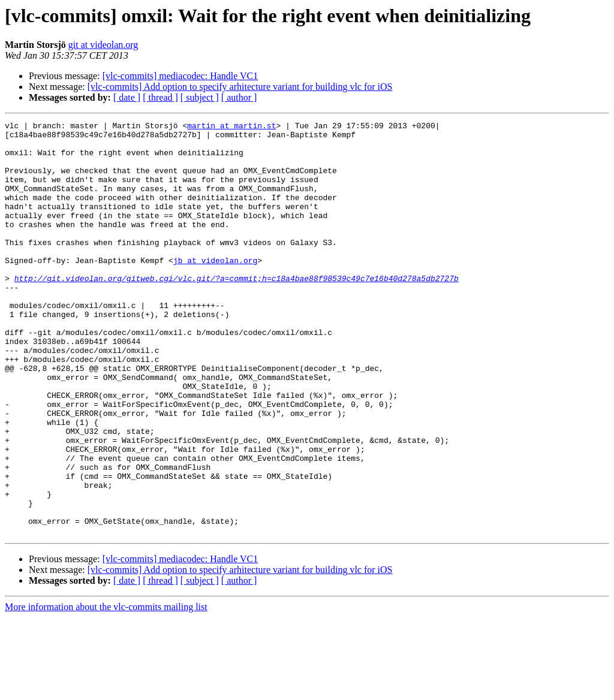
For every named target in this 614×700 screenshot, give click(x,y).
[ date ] (127, 97)
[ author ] (239, 97)
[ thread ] (160, 97)
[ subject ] (200, 97)
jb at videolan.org (215, 289)
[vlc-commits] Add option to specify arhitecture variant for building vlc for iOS (240, 87)
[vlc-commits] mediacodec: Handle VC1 (180, 76)
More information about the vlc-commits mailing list (106, 690)
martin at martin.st (231, 127)
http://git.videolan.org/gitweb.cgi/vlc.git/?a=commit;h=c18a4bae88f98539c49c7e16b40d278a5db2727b (237, 310)
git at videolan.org (103, 45)
